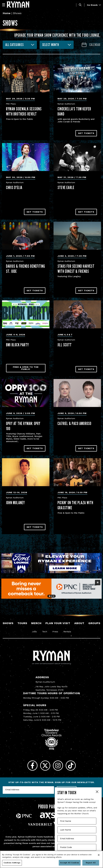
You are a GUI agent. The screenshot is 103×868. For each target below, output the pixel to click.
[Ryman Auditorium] (18, 4)
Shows (8, 623)
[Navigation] (5, 5)
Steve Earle (66, 187)
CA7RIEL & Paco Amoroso (74, 423)
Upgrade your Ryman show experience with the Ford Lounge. (57, 35)
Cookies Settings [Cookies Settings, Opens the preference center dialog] (12, 863)
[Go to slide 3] (53, 596)
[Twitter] (45, 766)
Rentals (67, 632)
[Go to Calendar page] (91, 45)
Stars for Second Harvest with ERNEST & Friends (76, 269)
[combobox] (20, 45)
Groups (94, 623)
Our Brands (94, 5)
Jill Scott (65, 345)
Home (7, 13)
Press (55, 632)
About (79, 623)
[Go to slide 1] (50, 596)
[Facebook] (32, 766)
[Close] (99, 855)
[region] (51, 859)
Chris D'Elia (14, 187)
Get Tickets (86, 133)
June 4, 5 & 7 (65, 335)
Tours (22, 623)
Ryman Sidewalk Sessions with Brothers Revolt (24, 111)
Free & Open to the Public (26, 368)
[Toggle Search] (80, 5)
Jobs (34, 632)
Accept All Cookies (70, 863)
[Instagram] (58, 766)
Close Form (97, 792)
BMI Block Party (17, 345)
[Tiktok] (71, 766)
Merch (36, 623)
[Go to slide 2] (51, 596)
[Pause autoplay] (98, 583)
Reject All (91, 863)
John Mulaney (15, 503)
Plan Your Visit (58, 623)
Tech (45, 632)
